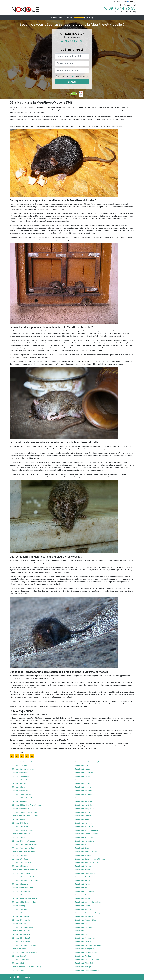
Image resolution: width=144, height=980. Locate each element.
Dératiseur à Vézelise (83, 956)
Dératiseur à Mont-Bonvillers (86, 827)
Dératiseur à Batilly (19, 783)
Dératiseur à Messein (83, 816)
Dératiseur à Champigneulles (23, 830)
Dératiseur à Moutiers (83, 845)
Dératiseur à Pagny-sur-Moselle (87, 863)
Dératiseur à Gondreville (21, 920)
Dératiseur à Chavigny (20, 837)
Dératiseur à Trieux (82, 934)
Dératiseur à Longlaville (84, 773)
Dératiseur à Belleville (20, 791)
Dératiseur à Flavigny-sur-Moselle (24, 898)
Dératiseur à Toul (82, 931)
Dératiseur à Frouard (20, 909)
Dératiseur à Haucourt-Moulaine (24, 927)
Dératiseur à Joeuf (19, 956)
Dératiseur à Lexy (82, 766)
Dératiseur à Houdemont (21, 942)
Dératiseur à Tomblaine (84, 927)
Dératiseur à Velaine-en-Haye (86, 952)
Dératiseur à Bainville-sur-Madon (24, 780)
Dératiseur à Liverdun (83, 769)
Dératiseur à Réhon (82, 888)
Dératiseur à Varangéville (85, 949)
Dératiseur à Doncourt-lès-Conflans (25, 881)
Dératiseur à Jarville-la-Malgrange (24, 952)
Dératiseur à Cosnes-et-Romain (24, 852)
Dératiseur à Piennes (83, 866)
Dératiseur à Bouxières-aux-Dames (25, 816)
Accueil (12, 977)
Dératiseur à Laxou (19, 970)
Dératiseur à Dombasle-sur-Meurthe (25, 870)
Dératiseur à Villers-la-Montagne (87, 960)
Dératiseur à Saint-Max (84, 898)
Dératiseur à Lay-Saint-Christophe (88, 762)
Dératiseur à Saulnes (83, 909)
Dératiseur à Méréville (83, 812)
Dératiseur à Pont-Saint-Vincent (87, 877)
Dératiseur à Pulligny (83, 881)
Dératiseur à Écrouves (20, 884)
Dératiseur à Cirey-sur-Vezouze (23, 841)
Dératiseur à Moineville (84, 823)
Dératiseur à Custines (20, 859)
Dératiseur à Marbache (84, 801)
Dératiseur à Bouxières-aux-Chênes (25, 812)
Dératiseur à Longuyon (84, 776)
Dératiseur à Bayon (19, 787)
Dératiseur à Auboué (20, 766)
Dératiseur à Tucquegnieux (85, 938)
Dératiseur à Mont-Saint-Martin (87, 830)
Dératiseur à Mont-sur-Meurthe (87, 834)
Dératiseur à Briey (19, 819)
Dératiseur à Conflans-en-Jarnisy (24, 848)
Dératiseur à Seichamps (84, 916)
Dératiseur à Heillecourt (21, 931)
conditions (72, 76)
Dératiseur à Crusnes (20, 855)
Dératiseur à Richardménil (85, 891)
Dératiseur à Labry (19, 963)
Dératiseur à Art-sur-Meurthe (23, 762)
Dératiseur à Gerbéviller (21, 913)
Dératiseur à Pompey (83, 870)
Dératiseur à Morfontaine (85, 841)
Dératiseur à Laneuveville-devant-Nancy (27, 967)
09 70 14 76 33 (120, 8)
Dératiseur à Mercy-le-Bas (85, 809)
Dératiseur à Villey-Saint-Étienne (87, 970)
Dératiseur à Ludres (83, 783)
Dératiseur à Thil (81, 924)
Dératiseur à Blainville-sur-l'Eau (23, 798)
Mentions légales (24, 977)
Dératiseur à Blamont (20, 801)
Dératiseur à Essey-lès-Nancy (23, 891)
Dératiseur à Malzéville (84, 794)
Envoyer (72, 82)
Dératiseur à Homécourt (21, 938)
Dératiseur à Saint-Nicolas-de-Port (88, 902)
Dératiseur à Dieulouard (21, 866)
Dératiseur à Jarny (19, 949)
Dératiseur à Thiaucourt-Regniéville (88, 920)
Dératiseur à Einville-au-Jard (22, 888)
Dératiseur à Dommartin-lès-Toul (24, 877)
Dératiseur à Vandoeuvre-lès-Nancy (88, 945)
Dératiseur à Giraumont (21, 916)
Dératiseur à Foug (19, 906)
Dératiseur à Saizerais (83, 906)
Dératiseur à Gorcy (19, 924)
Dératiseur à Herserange (21, 934)
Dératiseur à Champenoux (22, 827)
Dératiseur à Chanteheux (21, 834)
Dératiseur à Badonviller (21, 776)
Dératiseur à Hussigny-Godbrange (24, 945)
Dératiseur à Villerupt (83, 967)
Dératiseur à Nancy (82, 848)
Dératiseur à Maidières (84, 791)
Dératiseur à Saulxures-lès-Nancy (88, 913)
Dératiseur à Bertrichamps (22, 794)
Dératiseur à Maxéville (84, 805)
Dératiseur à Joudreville (21, 960)
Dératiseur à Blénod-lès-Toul (22, 809)
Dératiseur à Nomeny (83, 855)
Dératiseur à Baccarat (20, 773)
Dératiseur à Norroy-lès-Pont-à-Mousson (90, 859)
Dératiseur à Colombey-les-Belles (24, 845)
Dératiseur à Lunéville (83, 787)
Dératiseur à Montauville (84, 837)
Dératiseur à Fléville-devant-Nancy (25, 902)
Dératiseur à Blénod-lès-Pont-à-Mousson (27, 805)
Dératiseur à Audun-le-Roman (23, 769)
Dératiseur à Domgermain (21, 873)
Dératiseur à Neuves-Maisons (86, 852)
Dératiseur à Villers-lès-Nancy (86, 963)
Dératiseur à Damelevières (22, 863)
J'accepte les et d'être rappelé (73, 76)
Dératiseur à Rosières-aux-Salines (88, 895)
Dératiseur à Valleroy (83, 942)
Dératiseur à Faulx (19, 895)
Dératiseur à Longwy (83, 780)
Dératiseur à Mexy (82, 819)
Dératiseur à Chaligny (20, 823)
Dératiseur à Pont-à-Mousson (86, 873)
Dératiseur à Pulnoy (83, 884)
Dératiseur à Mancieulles (84, 798)
